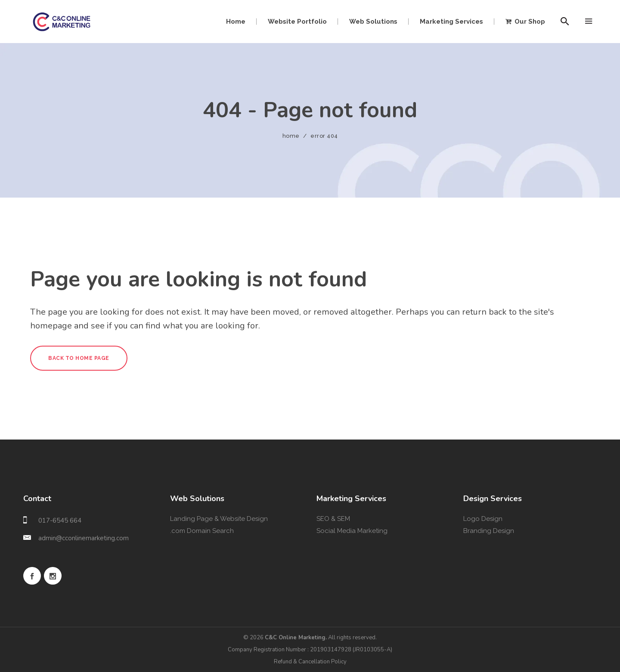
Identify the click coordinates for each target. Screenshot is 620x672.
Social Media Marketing (352, 531)
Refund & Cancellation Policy (310, 662)
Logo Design (483, 519)
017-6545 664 (60, 520)
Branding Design (489, 531)
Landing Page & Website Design (219, 519)
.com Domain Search (202, 531)
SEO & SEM (333, 519)
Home (291, 136)
